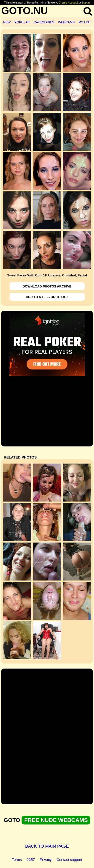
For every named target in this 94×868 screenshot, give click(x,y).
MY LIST (85, 22)
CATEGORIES (44, 22)
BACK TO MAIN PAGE (47, 846)
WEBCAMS (66, 22)
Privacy (46, 860)
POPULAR (22, 22)
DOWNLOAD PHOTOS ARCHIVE (47, 286)
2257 (31, 860)
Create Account (68, 3)
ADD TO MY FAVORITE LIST (47, 297)
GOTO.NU (25, 11)
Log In (86, 3)
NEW (7, 22)
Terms (17, 860)
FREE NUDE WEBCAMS (56, 820)
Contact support (69, 860)
